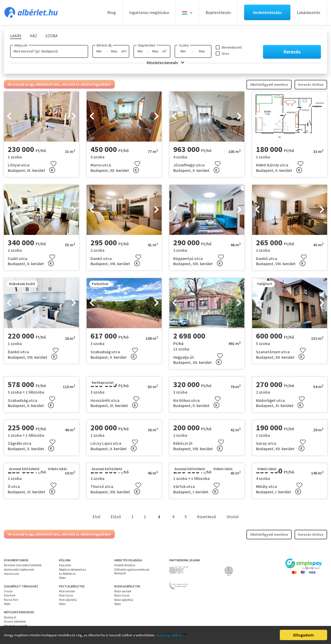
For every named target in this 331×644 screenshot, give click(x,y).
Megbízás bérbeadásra (73, 570)
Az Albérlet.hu (67, 574)
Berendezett (232, 47)
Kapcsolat (65, 565)
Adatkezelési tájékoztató (19, 570)
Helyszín (21, 45)
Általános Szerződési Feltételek (23, 565)
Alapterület (146, 45)
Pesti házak (66, 595)
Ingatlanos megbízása (149, 12)
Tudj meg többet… (170, 635)
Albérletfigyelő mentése (269, 85)
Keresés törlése (311, 85)
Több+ (62, 578)
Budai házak (122, 595)
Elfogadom (303, 635)
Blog (112, 12)
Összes (8, 591)
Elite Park (10, 595)
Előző (116, 517)
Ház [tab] (33, 36)
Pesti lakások (67, 591)
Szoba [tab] (52, 36)
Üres (225, 53)
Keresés (292, 52)
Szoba (184, 45)
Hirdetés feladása (125, 565)
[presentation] (9, 117)
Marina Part (11, 600)
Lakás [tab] (16, 36)
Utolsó (233, 517)
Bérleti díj (104, 45)
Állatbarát (10, 617)
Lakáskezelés (309, 12)
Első (96, 517)
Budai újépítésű (124, 600)
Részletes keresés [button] (165, 63)
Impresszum (12, 574)
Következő (207, 517)
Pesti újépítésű (68, 600)
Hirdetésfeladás (267, 12)
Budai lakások (123, 591)
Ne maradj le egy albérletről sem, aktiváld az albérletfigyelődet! (59, 84)
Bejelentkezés (218, 12)
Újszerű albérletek (15, 622)
